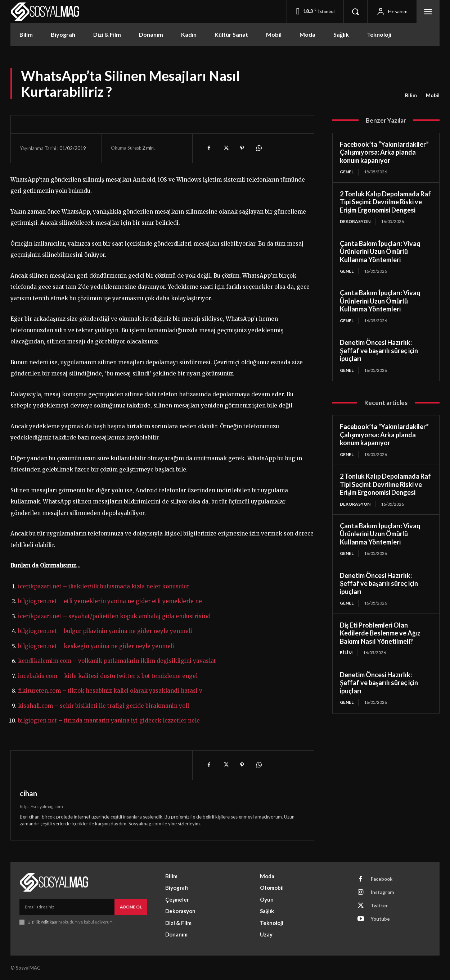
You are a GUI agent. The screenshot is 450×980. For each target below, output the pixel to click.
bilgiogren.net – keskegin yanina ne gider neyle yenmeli (96, 646)
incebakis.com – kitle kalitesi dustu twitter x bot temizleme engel (108, 676)
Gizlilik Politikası (42, 922)
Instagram (382, 892)
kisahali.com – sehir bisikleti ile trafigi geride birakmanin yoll (103, 706)
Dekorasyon (355, 221)
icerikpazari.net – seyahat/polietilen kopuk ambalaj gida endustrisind (114, 616)
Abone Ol (131, 907)
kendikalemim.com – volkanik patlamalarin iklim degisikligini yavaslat (117, 661)
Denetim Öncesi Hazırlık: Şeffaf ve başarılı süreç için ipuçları (379, 350)
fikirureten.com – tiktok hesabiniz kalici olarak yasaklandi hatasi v (110, 691)
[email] (67, 907)
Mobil (433, 95)
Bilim (411, 95)
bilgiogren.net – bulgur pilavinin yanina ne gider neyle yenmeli (105, 631)
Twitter (379, 906)
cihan (28, 793)
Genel (347, 172)
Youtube (380, 919)
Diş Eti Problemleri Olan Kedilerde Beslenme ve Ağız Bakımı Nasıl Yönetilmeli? (380, 633)
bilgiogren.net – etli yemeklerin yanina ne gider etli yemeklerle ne (110, 601)
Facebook (382, 879)
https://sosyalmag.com (41, 806)
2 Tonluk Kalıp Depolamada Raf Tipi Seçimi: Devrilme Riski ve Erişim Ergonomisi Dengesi (385, 202)
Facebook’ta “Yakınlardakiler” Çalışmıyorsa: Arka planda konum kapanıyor (384, 152)
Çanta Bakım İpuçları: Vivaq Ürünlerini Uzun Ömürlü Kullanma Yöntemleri (380, 252)
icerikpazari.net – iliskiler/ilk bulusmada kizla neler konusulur (104, 586)
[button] (355, 12)
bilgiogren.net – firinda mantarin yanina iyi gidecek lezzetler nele (109, 721)
